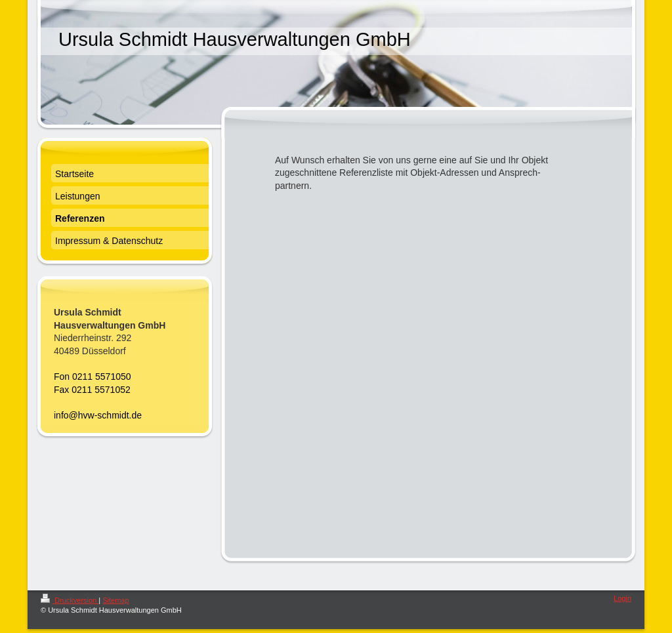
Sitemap (115, 600)
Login (622, 598)
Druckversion (70, 600)
